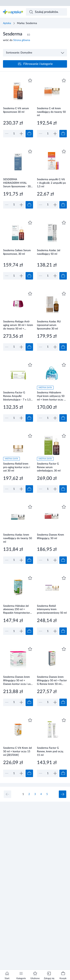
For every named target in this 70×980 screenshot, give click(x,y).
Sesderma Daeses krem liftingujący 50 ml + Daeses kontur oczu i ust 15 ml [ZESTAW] (17, 680)
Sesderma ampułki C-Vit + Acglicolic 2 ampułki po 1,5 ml (51, 183)
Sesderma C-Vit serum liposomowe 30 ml (16, 110)
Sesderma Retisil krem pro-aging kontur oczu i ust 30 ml (17, 467)
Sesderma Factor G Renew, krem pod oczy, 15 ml (50, 751)
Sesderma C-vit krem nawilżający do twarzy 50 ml (51, 112)
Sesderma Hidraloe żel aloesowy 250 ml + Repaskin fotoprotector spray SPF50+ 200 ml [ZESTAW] (17, 609)
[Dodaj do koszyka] (29, 134)
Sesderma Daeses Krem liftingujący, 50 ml (50, 537)
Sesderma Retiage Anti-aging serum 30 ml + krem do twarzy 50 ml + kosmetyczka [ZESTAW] (18, 325)
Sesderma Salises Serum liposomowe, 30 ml (17, 252)
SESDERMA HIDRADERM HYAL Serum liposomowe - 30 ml (17, 183)
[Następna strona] (63, 794)
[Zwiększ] (21, 134)
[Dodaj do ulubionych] (30, 81)
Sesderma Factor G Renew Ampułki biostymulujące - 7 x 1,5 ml (17, 396)
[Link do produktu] (18, 107)
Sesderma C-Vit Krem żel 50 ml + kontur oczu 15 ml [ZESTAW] (17, 751)
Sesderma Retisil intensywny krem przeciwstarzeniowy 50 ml (52, 609)
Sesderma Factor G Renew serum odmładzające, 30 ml (49, 467)
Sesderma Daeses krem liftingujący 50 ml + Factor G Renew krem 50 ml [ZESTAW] (52, 680)
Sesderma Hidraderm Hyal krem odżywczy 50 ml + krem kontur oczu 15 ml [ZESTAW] (52, 396)
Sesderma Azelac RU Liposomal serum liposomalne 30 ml (49, 325)
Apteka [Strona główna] (7, 23)
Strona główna (22, 40)
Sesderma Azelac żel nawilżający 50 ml (49, 252)
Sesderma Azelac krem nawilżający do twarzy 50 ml (18, 538)
